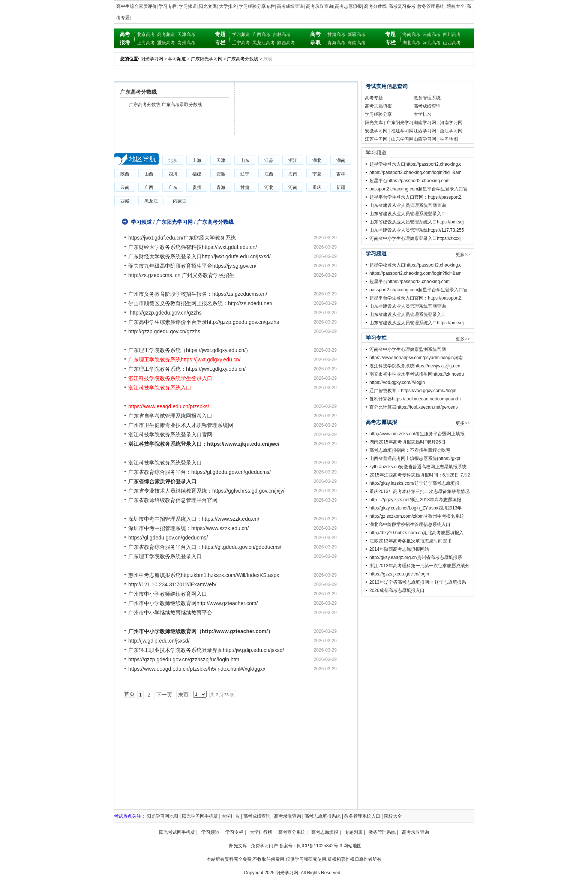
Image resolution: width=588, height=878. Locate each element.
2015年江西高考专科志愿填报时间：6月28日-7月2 (420, 475)
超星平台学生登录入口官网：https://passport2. (416, 197)
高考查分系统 (292, 832)
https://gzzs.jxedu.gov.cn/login (399, 574)
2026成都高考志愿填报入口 (397, 590)
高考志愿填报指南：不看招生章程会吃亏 (410, 450)
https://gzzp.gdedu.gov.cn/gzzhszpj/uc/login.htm (184, 659)
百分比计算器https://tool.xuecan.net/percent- (414, 407)
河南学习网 (451, 123)
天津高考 (186, 34)
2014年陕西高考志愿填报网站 (399, 549)
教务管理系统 (431, 6)
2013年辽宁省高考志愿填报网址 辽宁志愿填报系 (418, 582)
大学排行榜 (261, 832)
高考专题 (374, 98)
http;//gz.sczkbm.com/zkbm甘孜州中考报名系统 (417, 516)
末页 (183, 695)
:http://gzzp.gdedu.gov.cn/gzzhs (165, 313)
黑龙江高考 (264, 43)
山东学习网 (402, 139)
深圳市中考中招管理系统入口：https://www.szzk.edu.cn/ (194, 519)
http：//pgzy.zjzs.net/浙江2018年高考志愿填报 (415, 500)
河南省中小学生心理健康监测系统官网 (408, 349)
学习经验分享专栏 (257, 6)
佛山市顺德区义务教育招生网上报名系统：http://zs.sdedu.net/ (200, 303)
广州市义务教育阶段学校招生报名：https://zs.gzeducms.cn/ (198, 294)
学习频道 (188, 6)
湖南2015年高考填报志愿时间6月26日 (407, 442)
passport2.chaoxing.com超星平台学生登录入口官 (418, 189)
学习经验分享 (378, 114)
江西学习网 (425, 131)
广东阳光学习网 (207, 59)
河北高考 (432, 43)
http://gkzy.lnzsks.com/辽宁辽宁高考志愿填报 (414, 483)
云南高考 (432, 34)
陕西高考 (286, 43)
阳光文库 (208, 6)
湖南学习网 (425, 123)
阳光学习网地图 (162, 816)
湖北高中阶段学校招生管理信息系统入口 (410, 524)
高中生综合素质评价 (136, 6)
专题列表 (354, 832)
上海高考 (146, 43)
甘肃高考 (336, 34)
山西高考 (452, 43)
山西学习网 (425, 139)
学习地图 (449, 139)
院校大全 (456, 6)
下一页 (164, 695)
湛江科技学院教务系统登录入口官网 (170, 435)
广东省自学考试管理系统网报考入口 (170, 416)
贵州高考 (186, 43)
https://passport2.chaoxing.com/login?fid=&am (415, 172)
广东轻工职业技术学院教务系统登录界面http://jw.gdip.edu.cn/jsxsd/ (206, 650)
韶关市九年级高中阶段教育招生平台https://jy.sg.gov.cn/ (192, 266)
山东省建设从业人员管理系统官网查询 (408, 205)
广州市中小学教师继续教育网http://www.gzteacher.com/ (193, 603)
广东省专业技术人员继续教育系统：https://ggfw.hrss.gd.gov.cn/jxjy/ (206, 491)
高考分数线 (375, 6)
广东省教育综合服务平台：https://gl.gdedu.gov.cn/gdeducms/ (199, 472)
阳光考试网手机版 (177, 832)
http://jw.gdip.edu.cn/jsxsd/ (159, 641)
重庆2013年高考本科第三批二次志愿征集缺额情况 (419, 491)
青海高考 (336, 43)
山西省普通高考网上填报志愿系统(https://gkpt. (415, 458)
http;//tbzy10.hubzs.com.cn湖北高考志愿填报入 (416, 533)
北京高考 (146, 34)
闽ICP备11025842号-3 (319, 846)
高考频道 (166, 34)
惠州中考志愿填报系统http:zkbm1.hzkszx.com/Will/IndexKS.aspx (204, 575)
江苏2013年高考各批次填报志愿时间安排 (410, 541)
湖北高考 (411, 43)
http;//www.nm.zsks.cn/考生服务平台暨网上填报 (417, 434)
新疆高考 (357, 34)
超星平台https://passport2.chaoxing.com (409, 181)
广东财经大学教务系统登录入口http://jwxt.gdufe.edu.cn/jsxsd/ (199, 256)
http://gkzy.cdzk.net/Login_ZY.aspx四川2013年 (415, 508)
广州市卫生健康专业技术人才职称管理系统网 (181, 425)
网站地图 (352, 846)
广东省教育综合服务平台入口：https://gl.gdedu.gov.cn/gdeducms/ (205, 547)
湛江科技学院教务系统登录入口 (165, 463)
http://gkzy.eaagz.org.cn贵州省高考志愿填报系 (416, 557)
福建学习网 (402, 131)
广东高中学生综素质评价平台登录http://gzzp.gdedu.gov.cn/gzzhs (204, 322)
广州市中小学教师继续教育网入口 (168, 594)
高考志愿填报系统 (322, 816)
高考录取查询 (319, 6)
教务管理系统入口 (362, 816)
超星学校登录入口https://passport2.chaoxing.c (415, 164)
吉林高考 (282, 34)
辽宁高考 (241, 43)
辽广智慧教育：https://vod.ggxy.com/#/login (413, 391)
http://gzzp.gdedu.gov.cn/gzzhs (164, 331)
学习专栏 (168, 6)
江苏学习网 (376, 139)
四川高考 (452, 34)
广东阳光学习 (400, 123)
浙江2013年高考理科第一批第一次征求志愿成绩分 (419, 566)
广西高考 (261, 34)
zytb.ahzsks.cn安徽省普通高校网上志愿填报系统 (418, 467)
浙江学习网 (451, 131)
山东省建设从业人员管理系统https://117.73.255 (417, 230)
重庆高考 (166, 43)
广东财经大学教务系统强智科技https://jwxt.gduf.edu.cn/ (193, 247)
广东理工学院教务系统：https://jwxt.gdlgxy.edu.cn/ (187, 369)
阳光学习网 (152, 59)
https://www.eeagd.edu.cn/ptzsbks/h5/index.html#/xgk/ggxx (197, 669)
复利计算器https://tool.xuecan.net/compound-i (415, 399)
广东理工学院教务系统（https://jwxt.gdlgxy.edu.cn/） (190, 350)
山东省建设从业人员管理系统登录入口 (408, 214)
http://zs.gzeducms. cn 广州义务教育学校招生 (181, 275)
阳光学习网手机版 (200, 816)
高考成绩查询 (290, 6)
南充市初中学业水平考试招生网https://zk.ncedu (417, 374)
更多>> (463, 255)
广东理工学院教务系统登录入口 (165, 556)
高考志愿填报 (348, 6)
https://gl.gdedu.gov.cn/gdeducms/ (168, 538)
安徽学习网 (376, 131)
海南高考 (357, 43)
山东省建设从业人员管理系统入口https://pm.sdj (416, 222)
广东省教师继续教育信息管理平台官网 (173, 500)
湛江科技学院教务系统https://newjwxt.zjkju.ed (415, 366)
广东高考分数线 (243, 59)
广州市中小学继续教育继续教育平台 (170, 613)
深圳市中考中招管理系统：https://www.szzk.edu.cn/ (188, 528)
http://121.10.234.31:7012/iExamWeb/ (172, 584)
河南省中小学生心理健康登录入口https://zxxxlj (415, 238)
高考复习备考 (402, 6)
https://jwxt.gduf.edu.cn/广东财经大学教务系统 (182, 238)
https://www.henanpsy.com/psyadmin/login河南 (416, 358)
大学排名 (228, 6)
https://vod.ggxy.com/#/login (397, 382)
